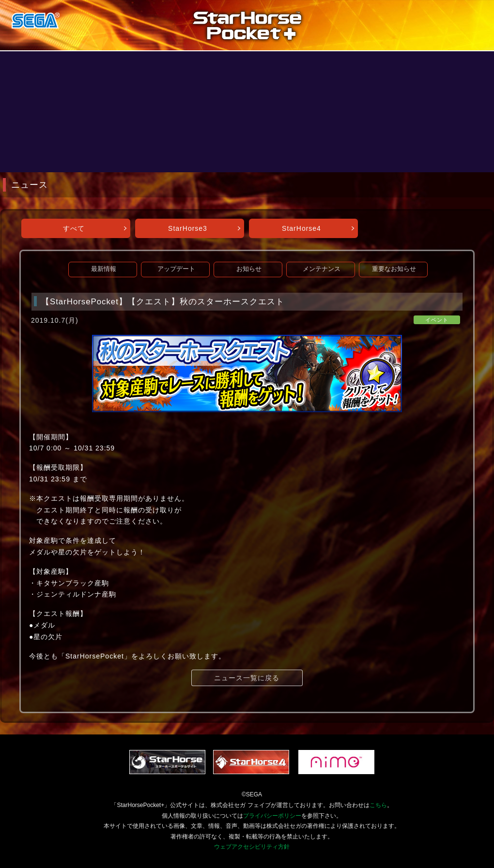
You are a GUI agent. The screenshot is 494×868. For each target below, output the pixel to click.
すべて (74, 228)
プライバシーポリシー (272, 816)
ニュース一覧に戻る (247, 678)
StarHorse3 (188, 228)
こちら (378, 805)
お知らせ (249, 269)
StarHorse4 (301, 228)
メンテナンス (322, 269)
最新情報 (104, 269)
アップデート (176, 269)
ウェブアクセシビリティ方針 (252, 847)
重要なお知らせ (394, 269)
